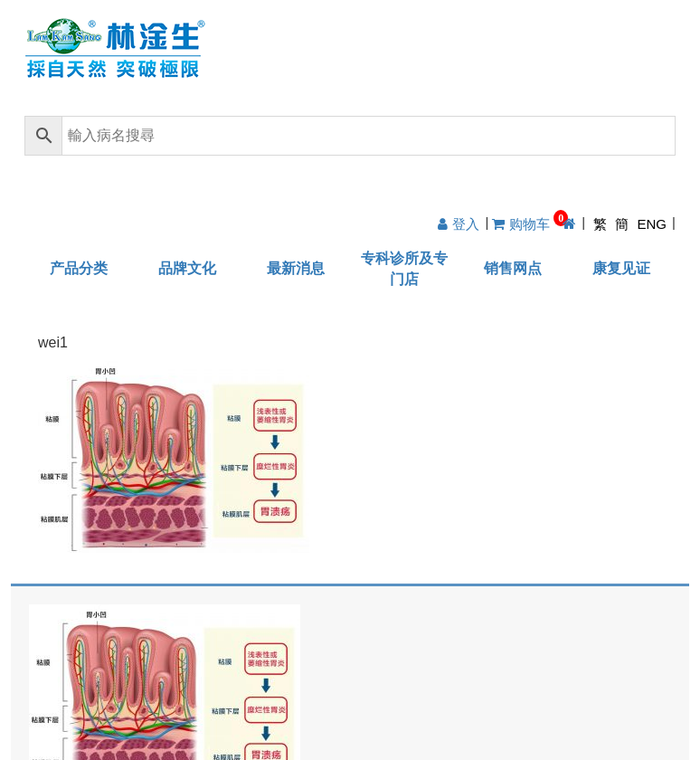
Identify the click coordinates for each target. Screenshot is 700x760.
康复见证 (621, 268)
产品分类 (79, 268)
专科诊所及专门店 (404, 269)
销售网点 (513, 268)
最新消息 (296, 268)
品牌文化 (187, 268)
